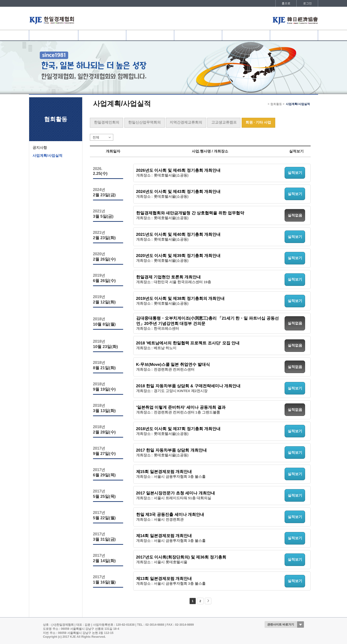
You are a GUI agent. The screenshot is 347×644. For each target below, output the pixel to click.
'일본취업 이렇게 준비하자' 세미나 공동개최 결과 (181, 407)
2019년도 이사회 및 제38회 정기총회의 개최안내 (180, 299)
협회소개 (53, 35)
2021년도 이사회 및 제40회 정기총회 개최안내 (178, 234)
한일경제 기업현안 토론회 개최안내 (169, 277)
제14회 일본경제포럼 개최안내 (164, 536)
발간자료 (294, 35)
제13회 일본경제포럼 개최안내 (164, 579)
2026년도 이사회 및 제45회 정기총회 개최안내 (178, 170)
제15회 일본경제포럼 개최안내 (164, 472)
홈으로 (286, 3)
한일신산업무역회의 (144, 122)
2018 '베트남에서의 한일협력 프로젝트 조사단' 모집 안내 (188, 343)
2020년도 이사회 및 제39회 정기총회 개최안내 (178, 256)
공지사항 (40, 148)
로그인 (307, 3)
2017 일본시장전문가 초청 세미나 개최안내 (176, 493)
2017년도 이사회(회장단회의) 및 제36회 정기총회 (181, 557)
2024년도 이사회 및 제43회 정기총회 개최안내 (178, 192)
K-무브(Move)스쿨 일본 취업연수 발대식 (173, 365)
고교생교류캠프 (224, 122)
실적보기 (295, 173)
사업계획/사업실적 (47, 156)
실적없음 (295, 215)
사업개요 (150, 35)
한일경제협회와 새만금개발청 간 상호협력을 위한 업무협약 (190, 213)
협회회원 (102, 35)
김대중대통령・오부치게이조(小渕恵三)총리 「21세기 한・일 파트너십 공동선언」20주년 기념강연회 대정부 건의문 (207, 321)
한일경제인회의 (107, 122)
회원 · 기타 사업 (258, 122)
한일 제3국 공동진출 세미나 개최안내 (170, 515)
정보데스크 (246, 35)
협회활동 (198, 35)
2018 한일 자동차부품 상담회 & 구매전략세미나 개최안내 (188, 386)
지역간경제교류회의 (186, 122)
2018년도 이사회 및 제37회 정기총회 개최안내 (178, 429)
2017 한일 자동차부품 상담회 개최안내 (171, 450)
